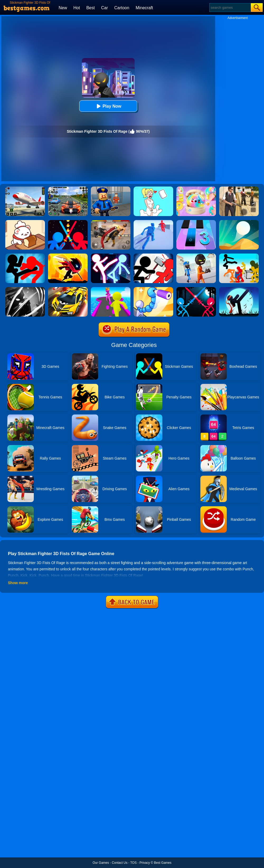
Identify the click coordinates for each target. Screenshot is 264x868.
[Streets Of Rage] (111, 222)
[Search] (230, 8)
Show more (18, 583)
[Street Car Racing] (68, 188)
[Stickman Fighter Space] (68, 255)
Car (105, 8)
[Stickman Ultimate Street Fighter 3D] (111, 255)
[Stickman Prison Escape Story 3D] (196, 255)
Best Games (163, 863)
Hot (77, 8)
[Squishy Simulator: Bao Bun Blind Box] (196, 188)
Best (91, 8)
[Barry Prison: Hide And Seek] (111, 188)
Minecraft (144, 8)
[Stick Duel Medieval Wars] (196, 289)
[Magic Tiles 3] (196, 222)
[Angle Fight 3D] (153, 222)
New (63, 8)
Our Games (101, 863)
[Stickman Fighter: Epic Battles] (25, 255)
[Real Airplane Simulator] (25, 188)
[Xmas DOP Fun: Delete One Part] (153, 188)
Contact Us (119, 863)
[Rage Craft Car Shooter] (68, 289)
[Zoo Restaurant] (25, 222)
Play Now (108, 106)
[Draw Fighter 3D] (153, 289)
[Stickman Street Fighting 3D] (239, 255)
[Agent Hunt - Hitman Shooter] (239, 188)
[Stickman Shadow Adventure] (25, 289)
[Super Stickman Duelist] (68, 222)
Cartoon (122, 8)
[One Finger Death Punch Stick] (239, 289)
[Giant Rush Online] (111, 289)
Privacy (145, 863)
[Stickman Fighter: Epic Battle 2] (153, 255)
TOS (133, 863)
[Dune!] (239, 222)
